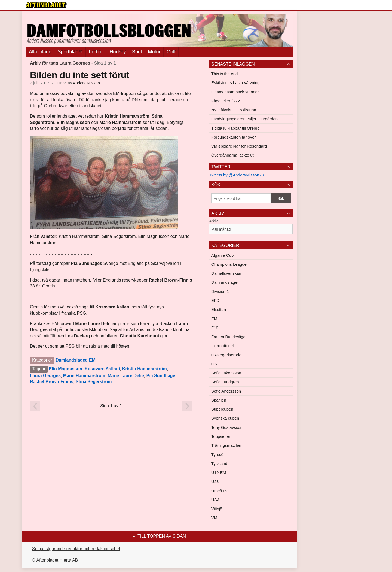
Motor (154, 52)
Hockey (118, 52)
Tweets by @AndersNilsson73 (236, 175)
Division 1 (220, 291)
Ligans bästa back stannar (235, 92)
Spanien (219, 400)
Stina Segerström (94, 382)
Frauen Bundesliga (228, 337)
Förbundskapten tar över (233, 137)
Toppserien (221, 436)
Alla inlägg (40, 52)
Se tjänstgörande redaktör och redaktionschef (76, 549)
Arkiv (213, 221)
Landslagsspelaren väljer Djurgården (244, 119)
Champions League (229, 264)
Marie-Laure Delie (126, 376)
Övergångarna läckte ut (232, 155)
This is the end (225, 74)
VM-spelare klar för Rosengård (239, 146)
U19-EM (219, 472)
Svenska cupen (225, 418)
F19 (215, 328)
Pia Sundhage (161, 376)
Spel (137, 52)
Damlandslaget (71, 360)
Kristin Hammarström (145, 369)
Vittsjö (217, 509)
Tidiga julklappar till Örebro (235, 128)
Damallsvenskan (226, 273)
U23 (215, 481)
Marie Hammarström (84, 376)
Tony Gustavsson (227, 427)
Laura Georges (45, 376)
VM (214, 518)
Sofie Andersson (226, 391)
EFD (215, 300)
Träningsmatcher (226, 445)
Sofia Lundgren (225, 382)
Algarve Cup (223, 255)
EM (92, 360)
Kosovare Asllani (102, 369)
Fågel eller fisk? (226, 101)
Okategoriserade (226, 355)
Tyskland (219, 464)
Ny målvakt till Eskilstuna (234, 110)
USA (215, 500)
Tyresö (217, 455)
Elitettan (219, 309)
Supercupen (222, 409)
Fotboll (96, 52)
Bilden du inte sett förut (80, 75)
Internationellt (223, 346)
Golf (171, 52)
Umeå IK (219, 491)
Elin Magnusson (65, 369)
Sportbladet (70, 52)
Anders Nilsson (86, 83)
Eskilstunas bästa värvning (235, 83)
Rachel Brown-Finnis (52, 382)
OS (214, 364)
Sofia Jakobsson (226, 373)
